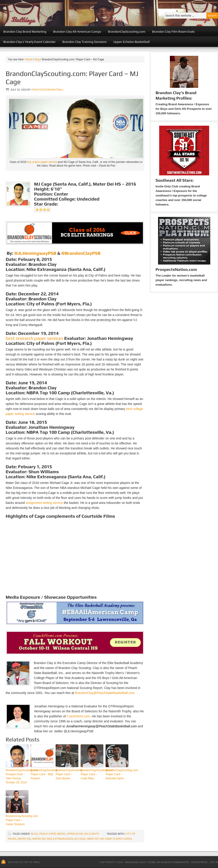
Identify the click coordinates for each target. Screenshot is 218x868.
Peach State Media (52, 834)
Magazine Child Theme (140, 862)
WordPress (199, 862)
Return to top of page (24, 862)
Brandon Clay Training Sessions (85, 42)
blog (34, 834)
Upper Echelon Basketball (131, 42)
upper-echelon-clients (83, 834)
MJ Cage (80, 839)
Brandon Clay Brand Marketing (25, 32)
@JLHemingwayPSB (35, 253)
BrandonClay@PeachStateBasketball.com (105, 693)
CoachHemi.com (78, 716)
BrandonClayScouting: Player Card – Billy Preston (42, 774)
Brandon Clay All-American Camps (77, 32)
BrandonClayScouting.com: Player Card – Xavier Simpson (17, 820)
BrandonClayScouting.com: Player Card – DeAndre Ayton (117, 774)
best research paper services (34, 338)
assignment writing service (44, 503)
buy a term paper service (42, 162)
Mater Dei (24, 839)
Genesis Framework (175, 862)
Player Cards (122, 839)
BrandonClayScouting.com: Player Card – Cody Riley (92, 774)
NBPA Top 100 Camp (99, 839)
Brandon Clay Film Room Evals (173, 32)
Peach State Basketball (56, 13)
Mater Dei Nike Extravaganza (53, 839)
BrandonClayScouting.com (127, 32)
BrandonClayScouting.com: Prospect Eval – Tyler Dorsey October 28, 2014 (17, 776)
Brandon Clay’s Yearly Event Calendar (30, 42)
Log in (214, 862)
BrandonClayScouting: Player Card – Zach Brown (67, 774)
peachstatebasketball (47, 90)
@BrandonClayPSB (81, 253)
